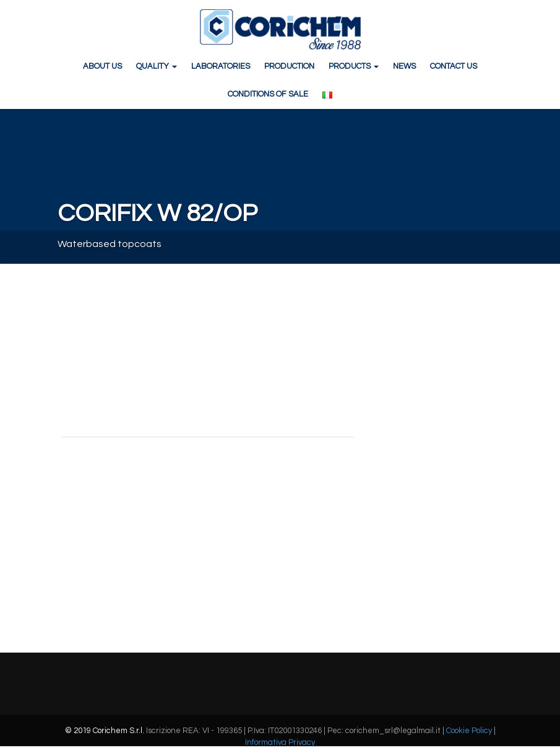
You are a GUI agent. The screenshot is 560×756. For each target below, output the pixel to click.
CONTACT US (454, 66)
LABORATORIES (221, 66)
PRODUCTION (289, 66)
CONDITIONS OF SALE (268, 94)
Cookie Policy (469, 731)
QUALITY (157, 66)
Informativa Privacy (280, 742)
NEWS (404, 66)
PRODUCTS (354, 66)
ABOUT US (102, 66)
